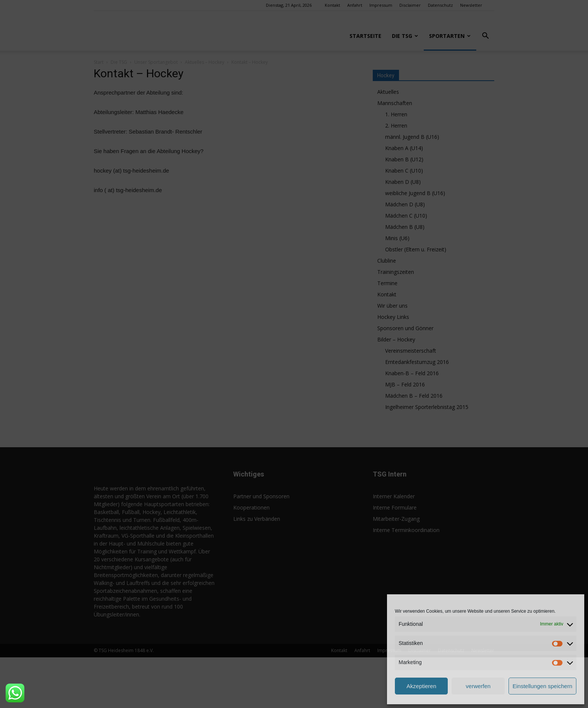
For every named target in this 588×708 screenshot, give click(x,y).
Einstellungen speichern (542, 686)
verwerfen (478, 686)
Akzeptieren (421, 686)
